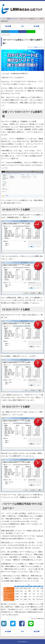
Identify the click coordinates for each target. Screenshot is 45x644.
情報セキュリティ (39, 47)
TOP (22, 26)
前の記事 (8, 26)
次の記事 (36, 26)
